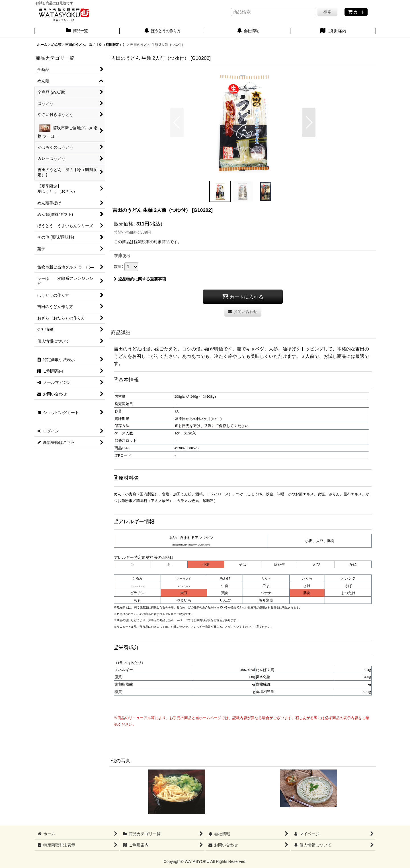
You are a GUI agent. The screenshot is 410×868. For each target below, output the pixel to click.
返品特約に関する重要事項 (140, 279)
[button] (177, 122)
